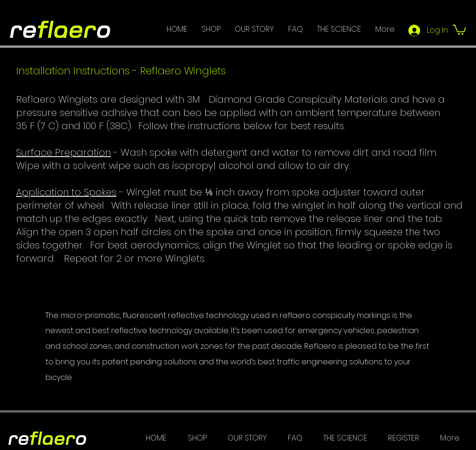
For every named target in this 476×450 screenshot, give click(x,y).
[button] (459, 29)
